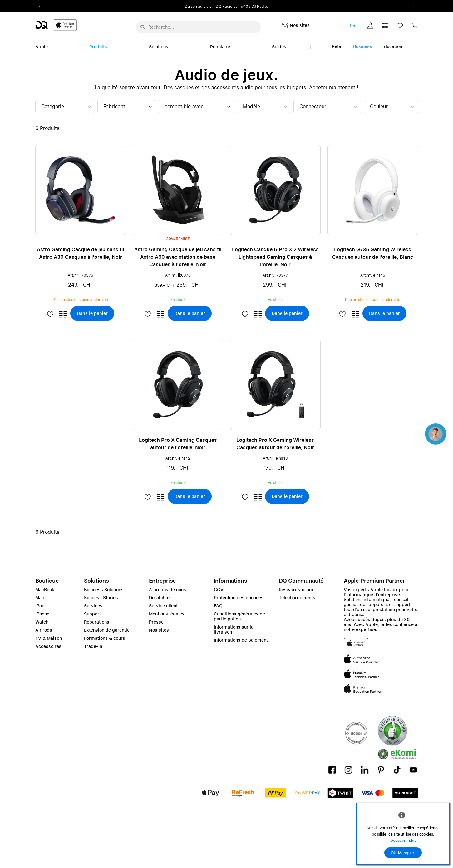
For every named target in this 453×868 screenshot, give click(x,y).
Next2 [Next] (411, 6)
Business (363, 46)
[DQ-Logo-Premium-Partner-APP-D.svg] (56, 25)
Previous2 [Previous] (42, 6)
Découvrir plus (403, 841)
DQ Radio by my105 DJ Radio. (242, 7)
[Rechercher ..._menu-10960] (198, 27)
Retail (338, 46)
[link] (415, 27)
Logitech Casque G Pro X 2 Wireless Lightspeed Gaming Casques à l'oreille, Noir (275, 257)
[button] (370, 26)
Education (392, 46)
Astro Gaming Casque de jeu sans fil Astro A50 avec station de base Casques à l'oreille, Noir (178, 257)
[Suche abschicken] (143, 27)
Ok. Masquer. (403, 853)
